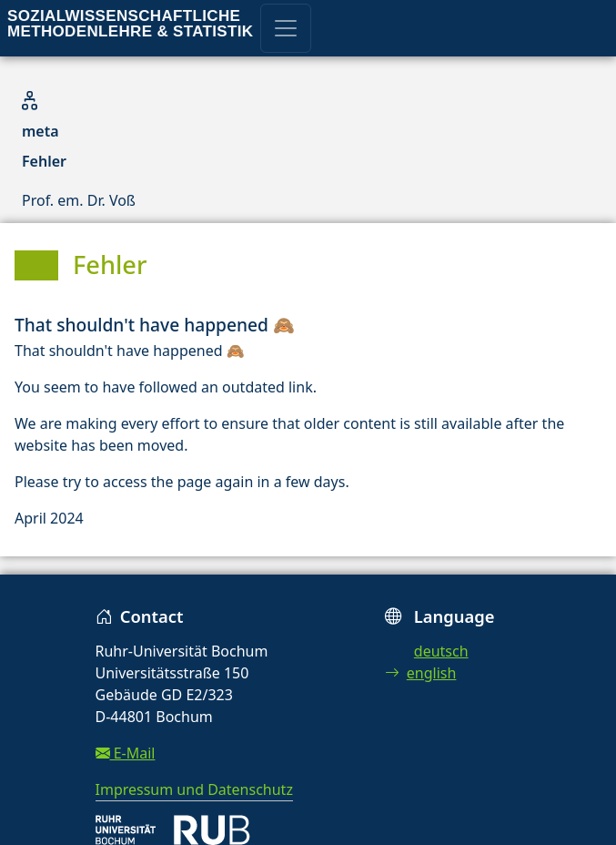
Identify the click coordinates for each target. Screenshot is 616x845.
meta (40, 131)
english (421, 673)
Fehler (44, 161)
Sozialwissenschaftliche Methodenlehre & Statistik (130, 24)
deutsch (441, 651)
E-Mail (126, 753)
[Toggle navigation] (286, 28)
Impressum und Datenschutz (194, 789)
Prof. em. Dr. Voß (79, 200)
